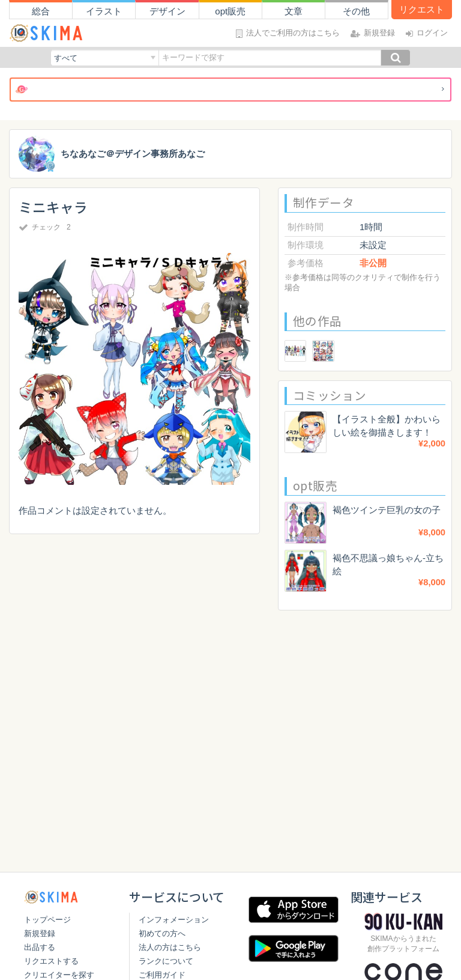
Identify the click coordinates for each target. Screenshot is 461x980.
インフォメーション (171, 920)
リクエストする (51, 961)
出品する (40, 947)
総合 (41, 11)
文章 (294, 11)
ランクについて (164, 961)
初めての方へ (160, 933)
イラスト (104, 11)
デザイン (167, 11)
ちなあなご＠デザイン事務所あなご (133, 154)
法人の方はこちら (167, 947)
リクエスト (422, 9)
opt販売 (230, 11)
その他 (356, 11)
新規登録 (40, 933)
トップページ (47, 920)
